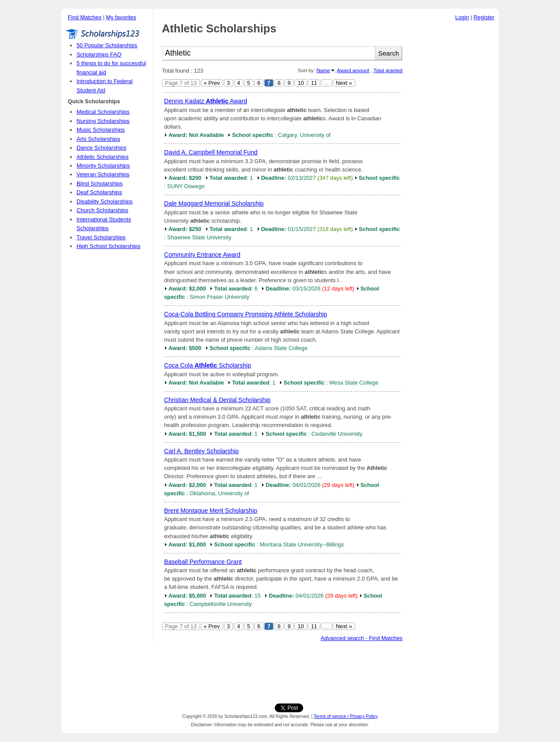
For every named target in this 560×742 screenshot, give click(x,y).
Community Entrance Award (202, 255)
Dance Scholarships (101, 148)
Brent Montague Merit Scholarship (211, 511)
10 (301, 83)
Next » (344, 83)
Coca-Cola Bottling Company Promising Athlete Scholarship (245, 314)
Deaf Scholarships (99, 192)
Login (462, 17)
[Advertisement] (453, 157)
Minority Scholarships (103, 166)
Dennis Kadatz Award (206, 101)
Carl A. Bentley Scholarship (201, 451)
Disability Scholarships (105, 201)
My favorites (121, 17)
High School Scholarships (108, 246)
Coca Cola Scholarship (208, 365)
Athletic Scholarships (103, 157)
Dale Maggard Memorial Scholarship (214, 203)
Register (484, 17)
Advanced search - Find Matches (362, 638)
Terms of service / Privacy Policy (346, 716)
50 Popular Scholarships (107, 45)
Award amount (353, 70)
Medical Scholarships (103, 112)
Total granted (388, 70)
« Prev (212, 83)
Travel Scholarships (101, 237)
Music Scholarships (101, 130)
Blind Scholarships (100, 184)
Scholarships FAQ (99, 54)
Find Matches (85, 17)
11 (314, 83)
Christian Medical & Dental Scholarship (217, 400)
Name (323, 70)
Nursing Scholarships (103, 121)
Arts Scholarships (98, 139)
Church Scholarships (102, 210)
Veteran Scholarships (103, 174)
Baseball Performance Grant (203, 562)
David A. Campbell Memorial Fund (211, 152)
